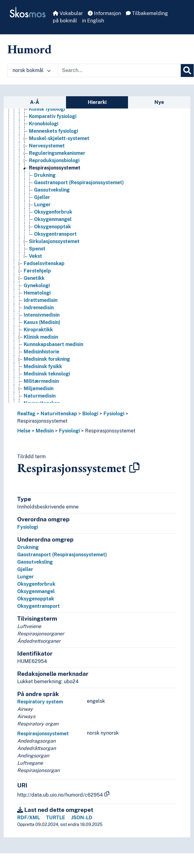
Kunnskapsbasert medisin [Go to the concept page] (53, 344)
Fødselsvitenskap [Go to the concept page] (44, 263)
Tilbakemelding (147, 13)
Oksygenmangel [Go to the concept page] (53, 219)
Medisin (45, 431)
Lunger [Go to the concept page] (42, 205)
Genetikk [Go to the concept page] (34, 278)
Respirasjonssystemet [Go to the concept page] (55, 168)
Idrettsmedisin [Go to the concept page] (41, 300)
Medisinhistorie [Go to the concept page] (41, 352)
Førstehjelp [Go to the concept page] (37, 271)
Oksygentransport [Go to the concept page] (55, 234)
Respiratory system (40, 702)
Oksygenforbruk (36, 584)
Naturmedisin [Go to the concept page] (40, 396)
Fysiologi (114, 414)
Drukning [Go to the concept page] (45, 175)
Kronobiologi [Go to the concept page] (44, 124)
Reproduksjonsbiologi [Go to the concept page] (54, 160)
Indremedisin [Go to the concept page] (39, 308)
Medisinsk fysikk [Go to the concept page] (43, 366)
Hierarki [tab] (97, 102)
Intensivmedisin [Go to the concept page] (42, 315)
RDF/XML (29, 818)
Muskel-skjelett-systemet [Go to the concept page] (59, 138)
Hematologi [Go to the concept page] (37, 293)
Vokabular (68, 13)
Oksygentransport (39, 606)
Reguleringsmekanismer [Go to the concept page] (57, 153)
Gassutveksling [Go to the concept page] (52, 190)
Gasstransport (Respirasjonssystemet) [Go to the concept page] (79, 183)
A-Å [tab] (35, 102)
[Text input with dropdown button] (119, 70)
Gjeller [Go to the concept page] (42, 197)
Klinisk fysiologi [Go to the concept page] (47, 109)
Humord (29, 49)
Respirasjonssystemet (42, 421)
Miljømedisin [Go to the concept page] (39, 388)
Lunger (25, 577)
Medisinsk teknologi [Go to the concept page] (47, 374)
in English (93, 21)
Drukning (28, 547)
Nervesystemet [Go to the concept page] (47, 146)
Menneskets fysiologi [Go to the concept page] (53, 131)
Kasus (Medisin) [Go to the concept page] (42, 322)
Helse (24, 431)
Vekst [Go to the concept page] (35, 256)
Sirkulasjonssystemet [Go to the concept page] (54, 241)
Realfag (26, 414)
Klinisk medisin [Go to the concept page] (41, 337)
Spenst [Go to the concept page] (37, 249)
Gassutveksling (35, 562)
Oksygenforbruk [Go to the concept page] (53, 212)
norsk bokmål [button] (32, 70)
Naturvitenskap (59, 414)
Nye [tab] (159, 102)
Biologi (90, 414)
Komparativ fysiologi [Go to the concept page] (53, 116)
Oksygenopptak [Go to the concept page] (52, 227)
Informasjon (104, 13)
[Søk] (187, 70)
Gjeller (25, 569)
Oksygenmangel (36, 591)
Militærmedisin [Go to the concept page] (41, 381)
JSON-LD (82, 818)
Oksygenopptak (36, 599)
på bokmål (65, 21)
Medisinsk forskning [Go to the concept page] (47, 359)
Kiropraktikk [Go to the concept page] (38, 330)
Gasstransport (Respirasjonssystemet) (62, 555)
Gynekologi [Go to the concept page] (37, 286)
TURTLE (56, 818)
